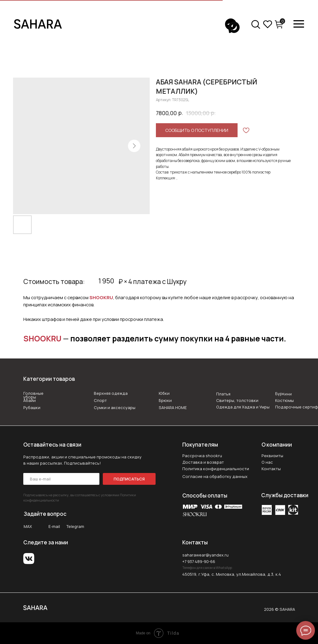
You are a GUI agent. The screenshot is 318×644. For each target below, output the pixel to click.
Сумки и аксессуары (115, 408)
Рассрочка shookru (202, 456)
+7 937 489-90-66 (199, 561)
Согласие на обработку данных (215, 476)
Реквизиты (272, 456)
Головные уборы (33, 395)
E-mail (54, 526)
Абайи (30, 400)
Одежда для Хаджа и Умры (243, 407)
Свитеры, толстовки (237, 400)
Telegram (75, 526)
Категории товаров (49, 379)
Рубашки (32, 408)
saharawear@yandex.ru (205, 555)
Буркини (283, 394)
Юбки (164, 393)
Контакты (271, 469)
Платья (223, 394)
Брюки (165, 400)
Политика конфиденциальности (216, 469)
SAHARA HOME (173, 408)
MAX (28, 526)
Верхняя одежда (111, 393)
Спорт (100, 400)
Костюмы (284, 400)
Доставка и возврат (203, 462)
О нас (267, 462)
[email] (61, 479)
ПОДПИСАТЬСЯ (129, 479)
